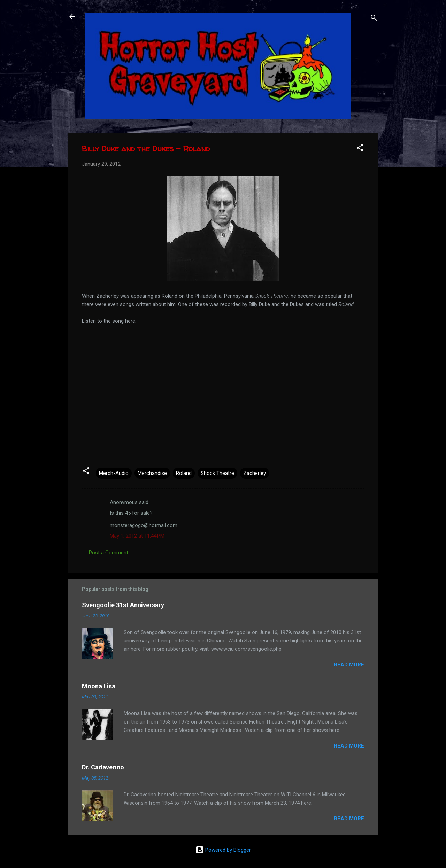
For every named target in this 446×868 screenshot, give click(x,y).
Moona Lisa (99, 686)
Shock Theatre (217, 473)
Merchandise (152, 473)
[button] (360, 149)
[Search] (374, 19)
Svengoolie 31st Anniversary (123, 605)
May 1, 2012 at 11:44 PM (137, 536)
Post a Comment (109, 553)
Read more (349, 665)
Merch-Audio (114, 473)
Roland (184, 473)
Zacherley (255, 473)
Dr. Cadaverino (103, 767)
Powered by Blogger (223, 850)
